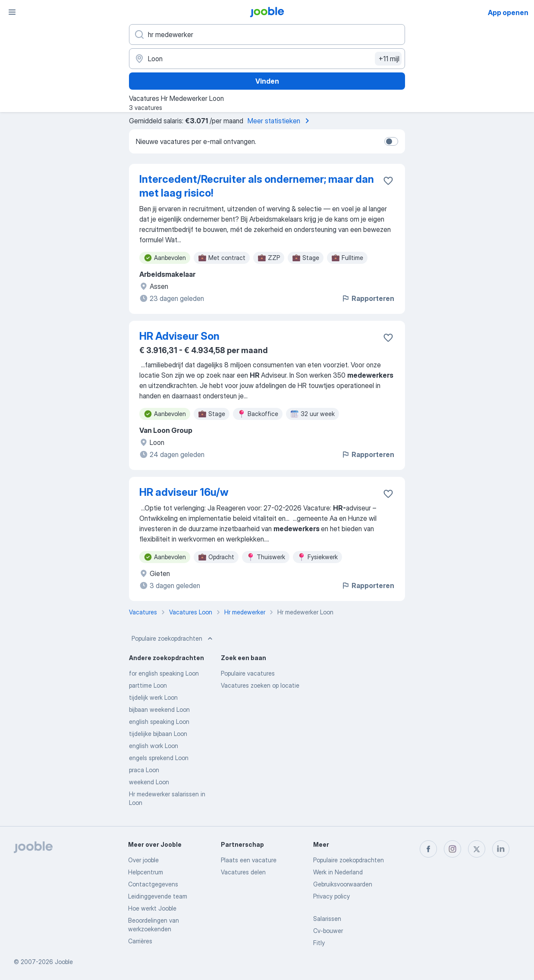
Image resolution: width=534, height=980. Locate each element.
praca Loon (144, 770)
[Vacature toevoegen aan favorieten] (388, 181)
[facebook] (428, 849)
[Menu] (12, 12)
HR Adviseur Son (179, 336)
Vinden (267, 81)
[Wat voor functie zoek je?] (267, 34)
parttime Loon (148, 685)
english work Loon (154, 746)
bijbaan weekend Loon (159, 709)
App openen (508, 13)
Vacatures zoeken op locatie (260, 685)
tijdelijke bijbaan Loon (158, 734)
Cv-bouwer (328, 931)
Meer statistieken (280, 121)
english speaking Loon (159, 722)
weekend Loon (149, 782)
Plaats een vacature (249, 860)
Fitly (319, 943)
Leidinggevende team (158, 896)
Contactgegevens (153, 884)
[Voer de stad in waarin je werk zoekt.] (267, 59)
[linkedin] (501, 849)
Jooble (64, 962)
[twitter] (477, 849)
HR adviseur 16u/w (184, 492)
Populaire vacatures (248, 673)
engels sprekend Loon (159, 758)
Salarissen (327, 919)
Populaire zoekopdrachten (173, 639)
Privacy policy (331, 896)
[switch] (391, 141)
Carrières (140, 941)
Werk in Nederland (338, 872)
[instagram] (452, 849)
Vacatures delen (243, 872)
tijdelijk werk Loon (153, 697)
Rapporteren (368, 298)
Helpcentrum (146, 872)
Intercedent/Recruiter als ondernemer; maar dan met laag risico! (257, 186)
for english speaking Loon (164, 673)
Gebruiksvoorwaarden (343, 884)
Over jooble (143, 860)
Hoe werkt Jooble (152, 908)
